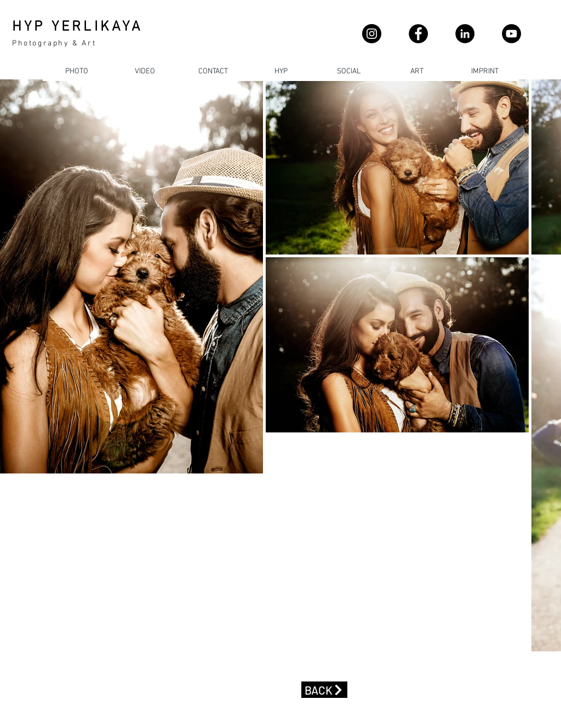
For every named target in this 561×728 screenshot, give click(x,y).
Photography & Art (54, 44)
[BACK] (324, 690)
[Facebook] (418, 34)
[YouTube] (511, 34)
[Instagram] (372, 34)
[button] (213, 71)
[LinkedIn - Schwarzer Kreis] (465, 34)
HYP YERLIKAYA (78, 27)
